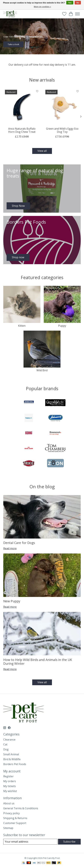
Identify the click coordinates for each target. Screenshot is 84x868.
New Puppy (12, 601)
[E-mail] (30, 842)
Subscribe (69, 842)
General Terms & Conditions (21, 808)
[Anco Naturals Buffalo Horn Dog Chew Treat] (22, 107)
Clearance (9, 740)
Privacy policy (12, 813)
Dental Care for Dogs (19, 543)
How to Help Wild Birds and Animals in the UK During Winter (38, 662)
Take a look (13, 44)
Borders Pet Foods (15, 764)
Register (8, 776)
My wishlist (10, 791)
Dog (6, 749)
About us (9, 803)
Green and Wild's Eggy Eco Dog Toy (62, 130)
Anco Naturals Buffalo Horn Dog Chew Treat (22, 130)
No (78, 3)
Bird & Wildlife (12, 759)
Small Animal (11, 754)
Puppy (62, 326)
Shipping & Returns (15, 818)
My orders (10, 781)
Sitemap (8, 828)
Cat (5, 744)
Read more (10, 548)
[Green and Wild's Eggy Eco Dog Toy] (62, 107)
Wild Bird (42, 370)
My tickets (10, 786)
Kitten (22, 326)
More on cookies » (42, 7)
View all (42, 151)
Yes (70, 3)
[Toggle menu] (77, 14)
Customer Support (15, 823)
